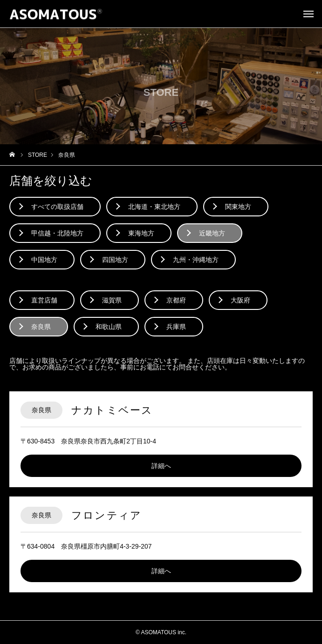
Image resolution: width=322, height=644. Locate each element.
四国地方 (115, 260)
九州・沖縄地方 (196, 260)
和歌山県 (109, 327)
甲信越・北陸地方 (57, 233)
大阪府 (240, 300)
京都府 (176, 300)
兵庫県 (176, 327)
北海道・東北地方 (154, 207)
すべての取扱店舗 (57, 207)
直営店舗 (44, 300)
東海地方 (141, 233)
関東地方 (238, 207)
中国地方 (44, 260)
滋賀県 (112, 300)
